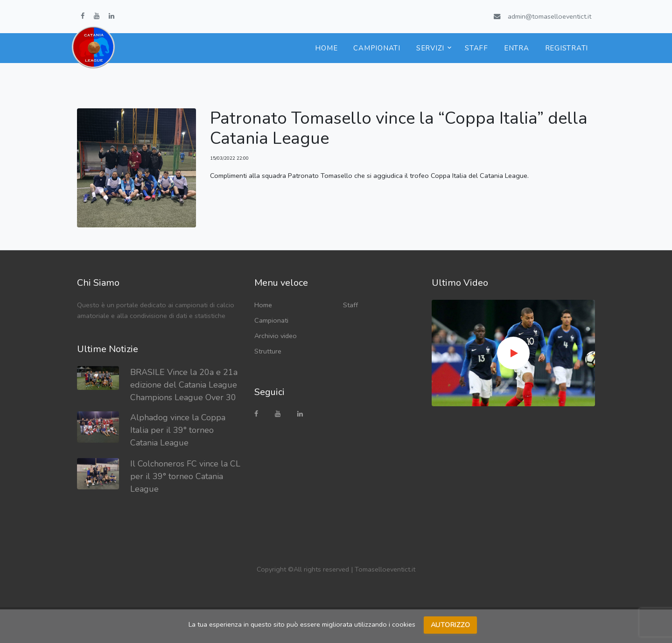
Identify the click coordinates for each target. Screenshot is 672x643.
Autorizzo (450, 625)
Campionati (377, 48)
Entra (517, 48)
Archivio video (276, 336)
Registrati (567, 48)
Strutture (268, 351)
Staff (476, 48)
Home (326, 48)
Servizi (430, 48)
